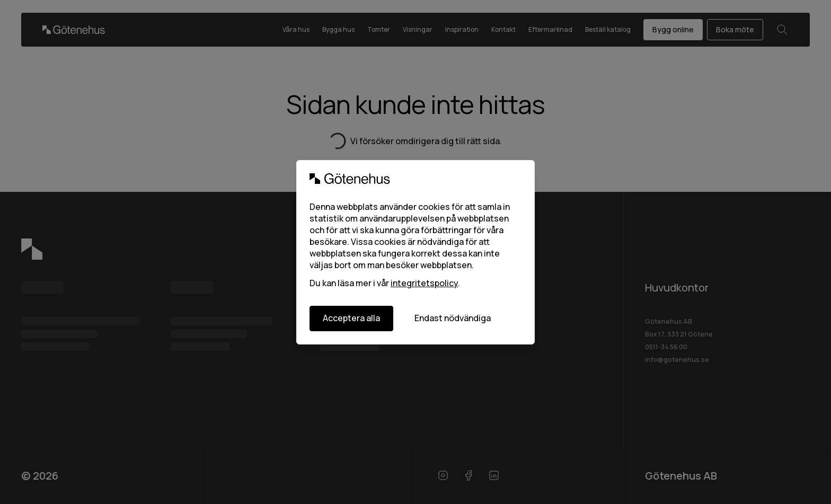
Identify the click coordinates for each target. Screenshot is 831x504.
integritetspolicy (424, 283)
